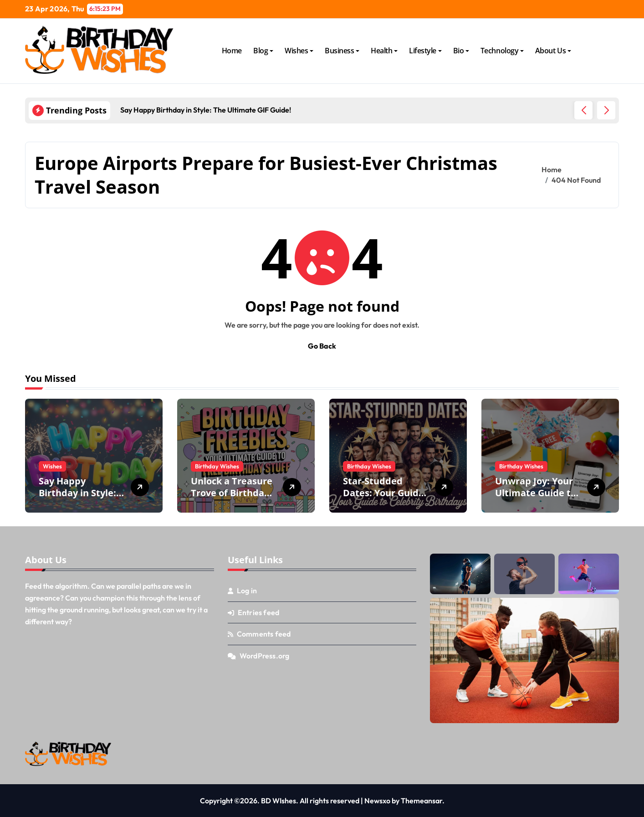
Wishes (299, 51)
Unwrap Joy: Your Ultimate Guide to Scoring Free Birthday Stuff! (536, 499)
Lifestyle (425, 51)
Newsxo (377, 801)
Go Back (322, 346)
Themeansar (422, 801)
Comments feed (264, 634)
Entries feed (258, 612)
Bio (461, 51)
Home (232, 51)
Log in (247, 591)
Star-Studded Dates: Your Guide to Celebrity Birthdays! (383, 499)
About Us (553, 51)
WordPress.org (265, 656)
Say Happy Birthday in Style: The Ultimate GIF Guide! (77, 499)
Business (342, 51)
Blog (263, 51)
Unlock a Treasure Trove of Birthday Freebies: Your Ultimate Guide (232, 499)
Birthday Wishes (217, 466)
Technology (502, 51)
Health (384, 51)
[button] (606, 110)
